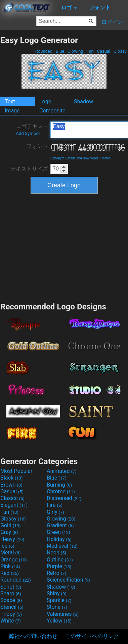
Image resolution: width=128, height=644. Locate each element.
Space (11, 600)
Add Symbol (28, 133)
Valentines (63, 614)
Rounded (44, 51)
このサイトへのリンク (92, 636)
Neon (56, 553)
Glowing (75, 51)
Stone (57, 607)
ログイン (112, 22)
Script (11, 587)
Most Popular (16, 471)
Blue (60, 51)
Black (12, 478)
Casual (103, 51)
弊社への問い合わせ (33, 636)
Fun (90, 51)
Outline (60, 560)
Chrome (61, 491)
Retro (56, 573)
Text (10, 102)
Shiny (57, 593)
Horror (105, 158)
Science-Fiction (68, 580)
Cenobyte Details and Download (74, 158)
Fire (55, 505)
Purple (59, 566)
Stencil (12, 607)
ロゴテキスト (32, 130)
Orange (14, 560)
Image (12, 111)
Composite (52, 111)
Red (10, 573)
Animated (62, 471)
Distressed (64, 498)
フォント (37, 146)
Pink (10, 566)
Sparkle (59, 600)
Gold (11, 525)
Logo (45, 102)
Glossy (120, 51)
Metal (11, 553)
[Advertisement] (64, 247)
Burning (59, 485)
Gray (9, 532)
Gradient (60, 525)
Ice (7, 546)
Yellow (59, 621)
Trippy (11, 614)
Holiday (59, 539)
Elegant (14, 505)
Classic (12, 498)
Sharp (11, 593)
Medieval (62, 546)
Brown (11, 485)
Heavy (12, 539)
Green (58, 532)
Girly (55, 512)
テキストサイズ (29, 169)
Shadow (83, 102)
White (11, 621)
